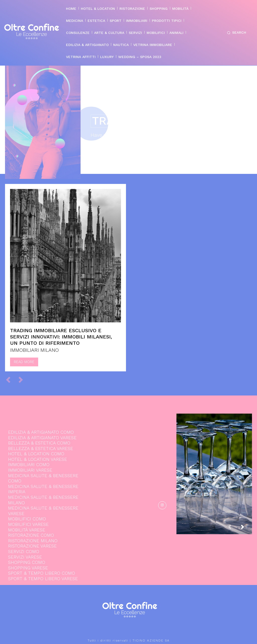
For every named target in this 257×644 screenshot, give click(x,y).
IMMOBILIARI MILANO (34, 350)
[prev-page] (10, 380)
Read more (24, 362)
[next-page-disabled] (23, 380)
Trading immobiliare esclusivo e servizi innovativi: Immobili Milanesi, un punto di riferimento (61, 337)
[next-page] (246, 529)
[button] (236, 33)
